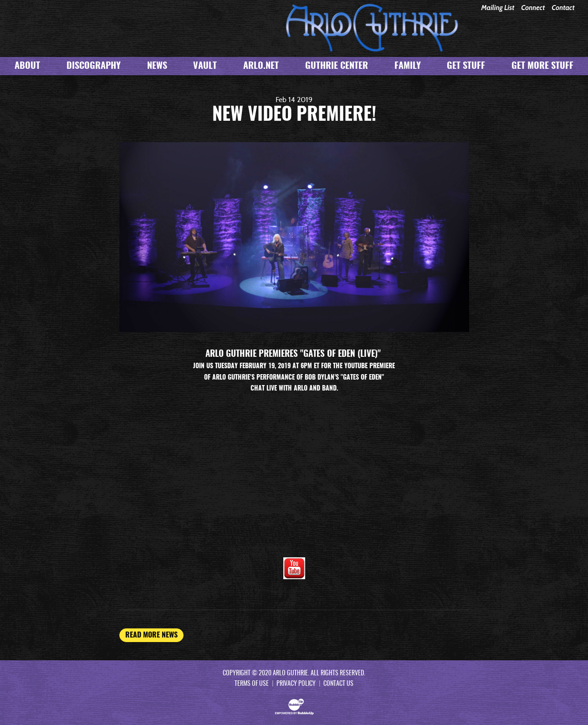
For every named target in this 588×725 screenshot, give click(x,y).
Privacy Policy (296, 684)
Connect (533, 8)
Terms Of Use (252, 684)
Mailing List (498, 8)
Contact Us (338, 684)
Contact (563, 8)
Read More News (151, 635)
